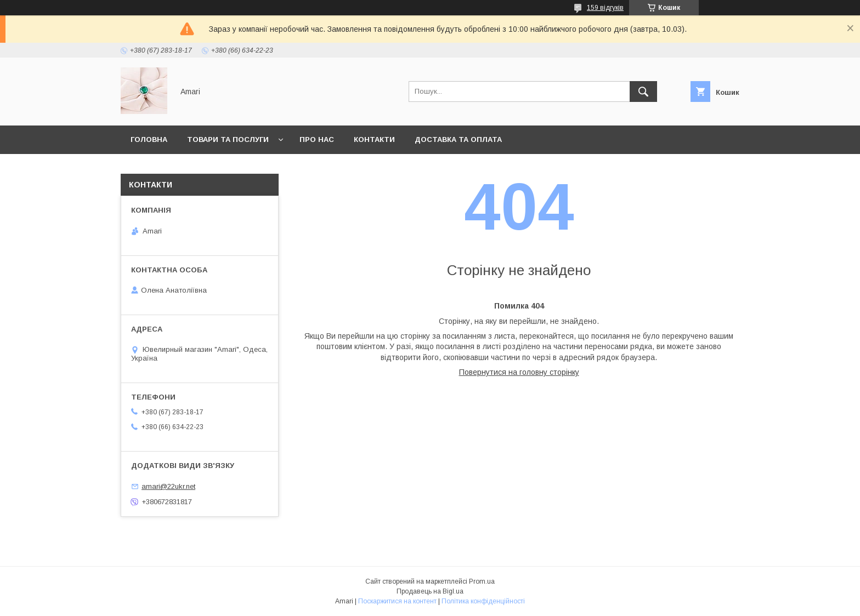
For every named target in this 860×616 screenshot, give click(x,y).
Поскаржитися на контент (397, 601)
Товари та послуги (228, 139)
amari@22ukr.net (168, 486)
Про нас (317, 139)
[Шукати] (643, 92)
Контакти (374, 139)
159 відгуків (605, 8)
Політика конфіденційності (483, 601)
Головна (149, 139)
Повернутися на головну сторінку (519, 372)
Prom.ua (482, 581)
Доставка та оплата (458, 139)
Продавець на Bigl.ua (430, 591)
